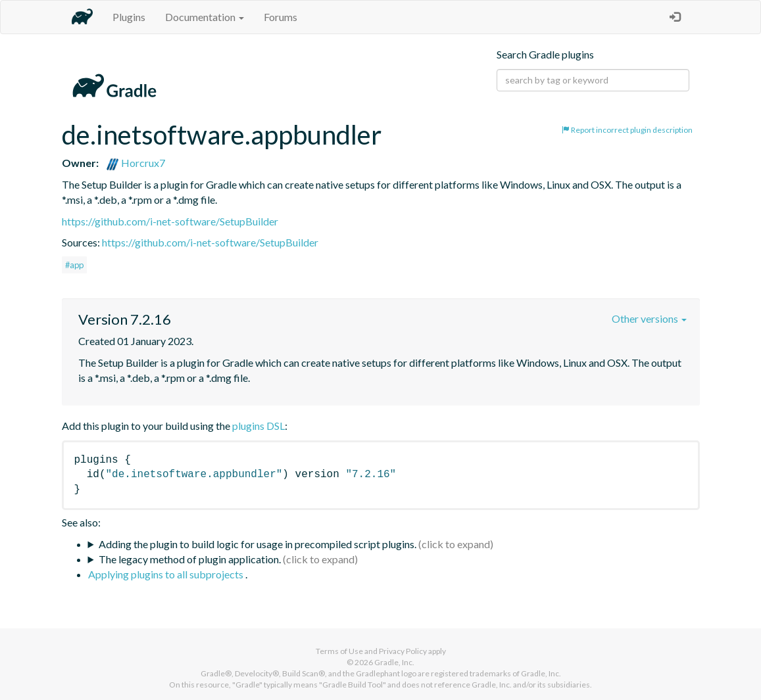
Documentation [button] (205, 17)
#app (74, 265)
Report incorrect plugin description (627, 130)
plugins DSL (258, 426)
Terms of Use (339, 651)
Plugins (129, 17)
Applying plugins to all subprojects (167, 574)
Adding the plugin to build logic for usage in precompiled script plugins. (258, 544)
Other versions (649, 318)
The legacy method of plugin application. (190, 559)
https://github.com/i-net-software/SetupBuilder (170, 221)
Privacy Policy (403, 651)
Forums (281, 17)
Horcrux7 (135, 163)
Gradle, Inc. (394, 662)
